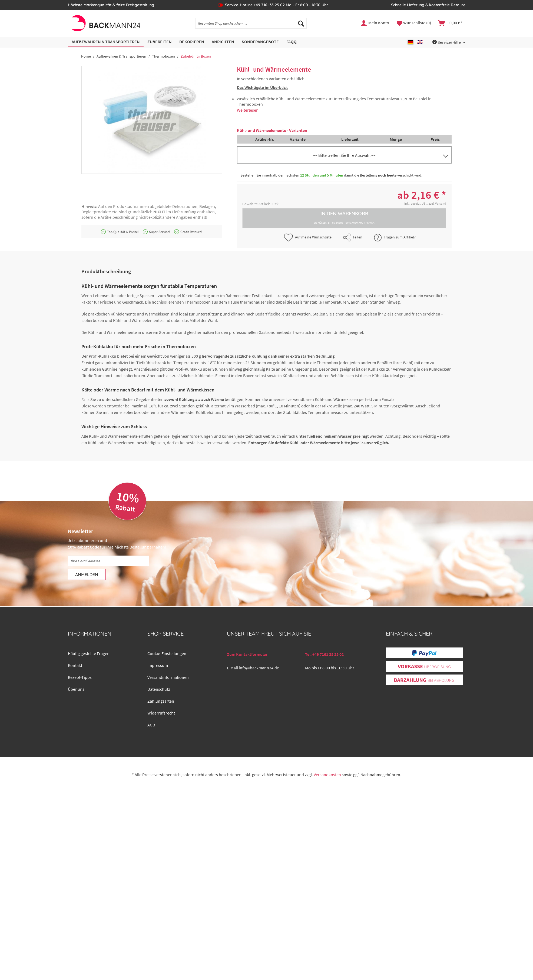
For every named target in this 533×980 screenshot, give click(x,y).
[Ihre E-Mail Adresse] (108, 561)
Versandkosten (327, 775)
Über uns (76, 689)
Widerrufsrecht (161, 713)
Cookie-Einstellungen (167, 653)
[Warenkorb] (451, 23)
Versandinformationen (168, 677)
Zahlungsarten (161, 701)
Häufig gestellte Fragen (89, 653)
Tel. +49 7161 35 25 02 (324, 654)
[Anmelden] (87, 574)
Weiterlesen (248, 110)
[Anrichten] (223, 42)
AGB (151, 725)
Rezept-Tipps (80, 677)
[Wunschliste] (414, 23)
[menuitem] (251, 26)
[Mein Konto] (375, 23)
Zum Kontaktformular (247, 654)
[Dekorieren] (192, 42)
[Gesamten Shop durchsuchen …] (251, 23)
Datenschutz (159, 689)
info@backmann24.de (259, 668)
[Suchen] (301, 23)
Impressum (158, 665)
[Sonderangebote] (260, 42)
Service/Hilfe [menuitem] (447, 42)
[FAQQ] (292, 42)
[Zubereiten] (160, 42)
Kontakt (75, 665)
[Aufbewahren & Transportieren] (106, 42)
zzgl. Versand (437, 203)
